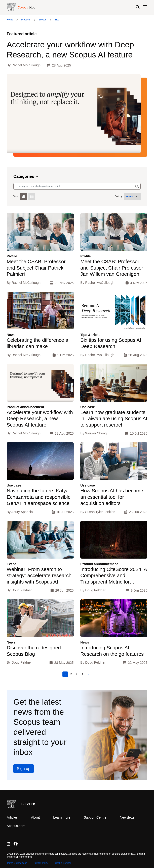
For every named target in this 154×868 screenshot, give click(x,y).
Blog (57, 20)
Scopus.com (16, 826)
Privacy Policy (41, 863)
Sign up (24, 769)
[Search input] (74, 186)
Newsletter (128, 817)
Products (26, 20)
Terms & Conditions (17, 863)
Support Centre (95, 817)
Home (10, 20)
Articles (12, 817)
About (35, 817)
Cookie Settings (63, 863)
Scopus (43, 20)
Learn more (62, 817)
